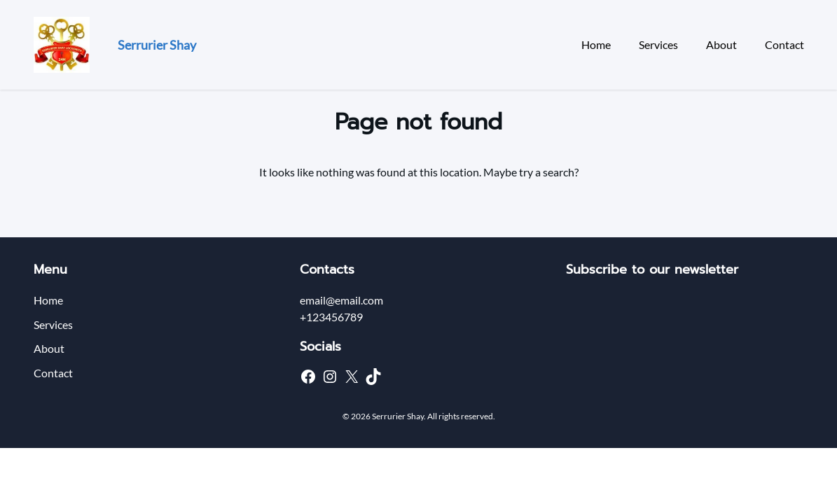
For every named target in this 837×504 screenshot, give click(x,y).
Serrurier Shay (157, 45)
